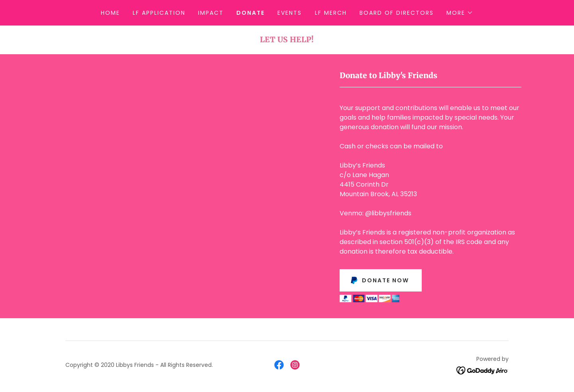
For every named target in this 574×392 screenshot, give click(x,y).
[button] (460, 13)
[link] (279, 365)
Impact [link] (211, 13)
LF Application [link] (159, 13)
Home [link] (110, 13)
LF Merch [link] (331, 13)
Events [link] (290, 13)
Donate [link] (251, 13)
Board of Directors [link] (397, 13)
